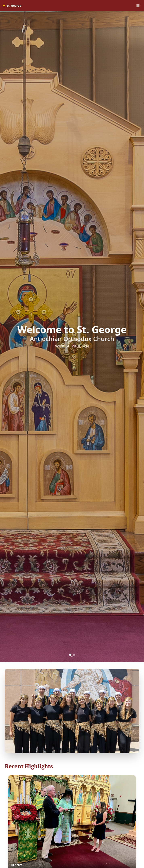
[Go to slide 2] (74, 655)
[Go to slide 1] (70, 655)
